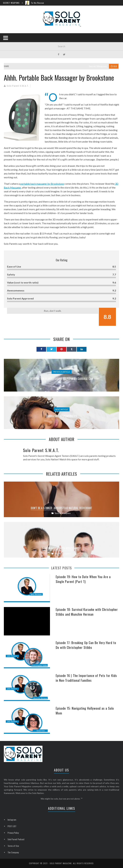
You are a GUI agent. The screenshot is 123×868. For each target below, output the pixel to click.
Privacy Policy (13, 833)
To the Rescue (39, 3)
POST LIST (12, 826)
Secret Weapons (98, 66)
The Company (13, 852)
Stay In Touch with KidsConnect (61, 548)
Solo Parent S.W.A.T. (18, 86)
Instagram (12, 820)
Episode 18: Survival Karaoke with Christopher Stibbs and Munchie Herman (87, 612)
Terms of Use (13, 846)
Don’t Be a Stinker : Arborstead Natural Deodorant (61, 508)
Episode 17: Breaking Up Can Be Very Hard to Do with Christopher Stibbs (86, 645)
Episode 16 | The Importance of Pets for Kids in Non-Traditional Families (86, 678)
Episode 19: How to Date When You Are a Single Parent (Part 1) (83, 579)
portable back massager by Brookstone (42, 184)
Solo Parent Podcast (16, 839)
